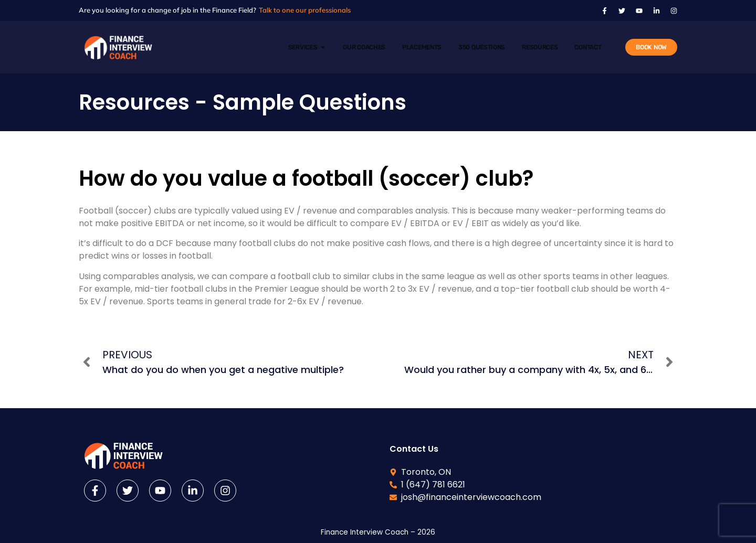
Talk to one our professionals (305, 10)
